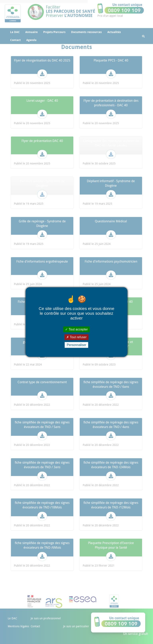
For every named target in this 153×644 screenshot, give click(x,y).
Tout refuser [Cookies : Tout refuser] (76, 337)
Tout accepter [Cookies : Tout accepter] (76, 329)
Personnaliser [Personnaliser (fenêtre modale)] (76, 345)
